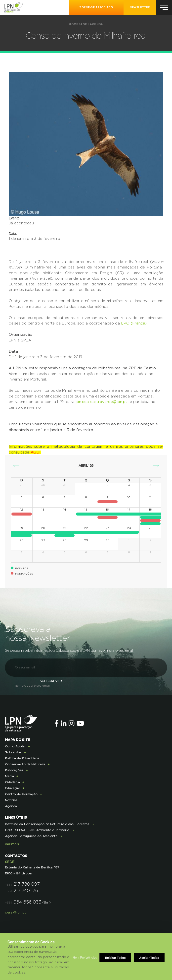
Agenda (96, 24)
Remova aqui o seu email (32, 686)
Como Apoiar (15, 746)
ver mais (12, 844)
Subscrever (51, 681)
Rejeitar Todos (115, 958)
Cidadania (12, 782)
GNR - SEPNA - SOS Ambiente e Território (37, 830)
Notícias (11, 800)
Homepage (78, 24)
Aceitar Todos (149, 958)
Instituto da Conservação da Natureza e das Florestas (47, 824)
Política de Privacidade (22, 758)
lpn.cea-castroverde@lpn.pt (101, 402)
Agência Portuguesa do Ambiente (31, 836)
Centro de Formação (21, 794)
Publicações (14, 770)
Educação (13, 788)
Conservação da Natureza (25, 764)
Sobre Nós (13, 752)
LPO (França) (134, 323)
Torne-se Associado (96, 7)
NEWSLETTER (140, 7)
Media (9, 776)
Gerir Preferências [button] (85, 958)
